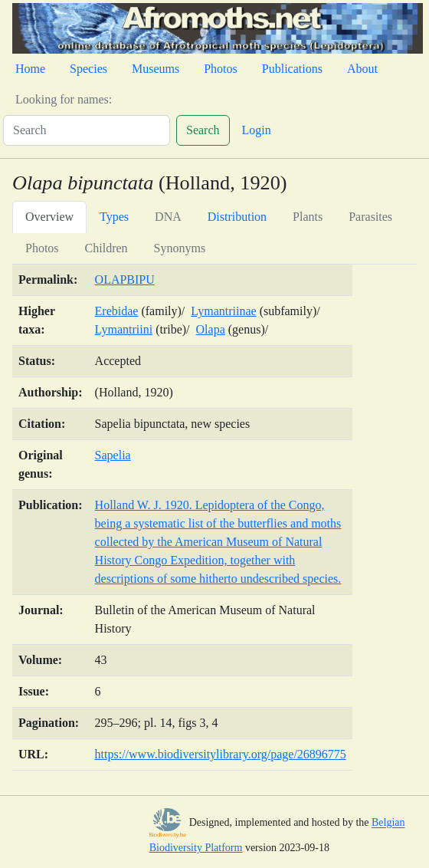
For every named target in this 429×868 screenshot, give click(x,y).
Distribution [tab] (237, 217)
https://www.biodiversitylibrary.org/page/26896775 (221, 754)
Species (88, 69)
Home (30, 69)
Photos (221, 69)
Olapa (211, 329)
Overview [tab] (49, 217)
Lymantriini (124, 329)
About (362, 69)
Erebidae (117, 311)
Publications (292, 69)
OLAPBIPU (125, 279)
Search (203, 130)
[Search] (87, 130)
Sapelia (113, 455)
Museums (156, 69)
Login (257, 130)
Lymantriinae (223, 311)
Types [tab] (114, 217)
